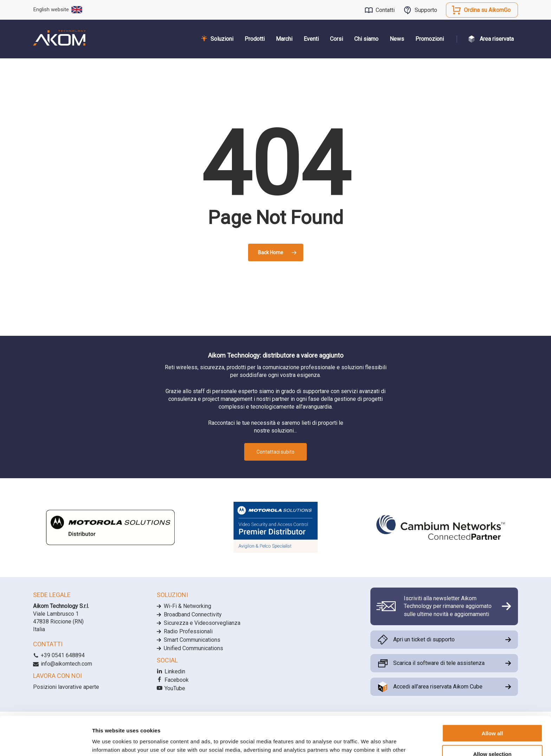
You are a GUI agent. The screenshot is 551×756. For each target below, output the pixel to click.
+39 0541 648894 (59, 655)
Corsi (336, 39)
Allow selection (492, 715)
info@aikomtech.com (63, 664)
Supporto (426, 10)
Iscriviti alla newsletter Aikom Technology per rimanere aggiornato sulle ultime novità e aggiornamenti (448, 606)
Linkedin (171, 671)
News (397, 39)
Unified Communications (193, 648)
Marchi (284, 39)
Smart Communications (192, 640)
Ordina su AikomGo (487, 10)
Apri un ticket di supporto (424, 639)
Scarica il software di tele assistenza (439, 663)
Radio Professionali (188, 631)
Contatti (385, 10)
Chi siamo (366, 39)
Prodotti (255, 39)
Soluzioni (222, 39)
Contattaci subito (275, 452)
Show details (369, 742)
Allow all (492, 694)
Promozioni (430, 39)
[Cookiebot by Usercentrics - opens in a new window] (46, 742)
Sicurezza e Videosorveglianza (202, 623)
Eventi (311, 39)
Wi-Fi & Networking (187, 606)
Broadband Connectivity (193, 614)
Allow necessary (492, 735)
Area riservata (497, 39)
